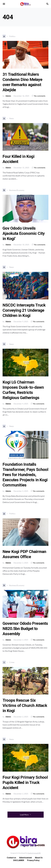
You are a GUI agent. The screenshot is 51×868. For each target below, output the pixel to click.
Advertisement (25, 858)
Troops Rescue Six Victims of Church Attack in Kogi (25, 705)
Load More (24, 815)
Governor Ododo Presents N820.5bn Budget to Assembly (25, 629)
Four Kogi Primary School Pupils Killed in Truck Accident (25, 782)
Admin (8, 96)
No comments (40, 96)
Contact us (11, 858)
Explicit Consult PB (34, 853)
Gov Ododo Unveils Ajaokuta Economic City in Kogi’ (24, 233)
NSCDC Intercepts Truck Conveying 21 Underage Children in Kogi (24, 310)
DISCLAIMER (19, 860)
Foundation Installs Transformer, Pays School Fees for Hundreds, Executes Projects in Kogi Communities (25, 475)
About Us (39, 858)
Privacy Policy (33, 860)
